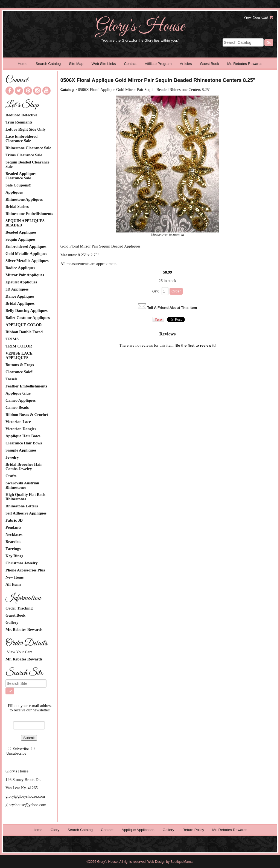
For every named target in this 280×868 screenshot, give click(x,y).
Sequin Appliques (21, 239)
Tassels (11, 379)
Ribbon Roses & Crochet (27, 415)
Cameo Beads (17, 407)
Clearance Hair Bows (24, 443)
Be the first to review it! (196, 345)
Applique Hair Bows (23, 436)
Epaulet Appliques (21, 282)
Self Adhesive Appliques (26, 513)
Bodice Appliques (20, 268)
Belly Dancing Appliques (27, 311)
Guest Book (209, 64)
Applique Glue (18, 393)
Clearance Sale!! (20, 372)
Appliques (14, 192)
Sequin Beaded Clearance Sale (27, 164)
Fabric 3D (14, 520)
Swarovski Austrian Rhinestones (22, 485)
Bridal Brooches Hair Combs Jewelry (24, 467)
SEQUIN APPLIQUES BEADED (25, 223)
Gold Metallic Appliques (26, 254)
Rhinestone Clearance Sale (28, 148)
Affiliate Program (158, 64)
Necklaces (14, 534)
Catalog (67, 90)
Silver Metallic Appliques (27, 261)
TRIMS (12, 339)
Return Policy (193, 830)
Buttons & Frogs (20, 365)
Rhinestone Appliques (24, 199)
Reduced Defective (21, 115)
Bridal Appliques (20, 303)
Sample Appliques (21, 450)
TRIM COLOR (19, 346)
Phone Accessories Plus (25, 570)
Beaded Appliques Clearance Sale (21, 176)
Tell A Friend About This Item (172, 308)
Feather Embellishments (26, 386)
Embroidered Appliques (26, 246)
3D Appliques (17, 289)
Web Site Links (104, 64)
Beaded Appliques (21, 232)
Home (23, 64)
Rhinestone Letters (22, 506)
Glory (55, 830)
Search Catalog (48, 64)
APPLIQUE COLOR (24, 325)
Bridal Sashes (17, 206)
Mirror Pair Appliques (25, 275)
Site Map (76, 64)
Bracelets (13, 542)
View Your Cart (256, 17)
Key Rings (14, 556)
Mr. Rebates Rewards (245, 64)
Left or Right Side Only (26, 129)
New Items (14, 577)
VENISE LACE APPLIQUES (19, 355)
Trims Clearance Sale (24, 155)
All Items (13, 584)
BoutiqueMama (182, 862)
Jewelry (12, 457)
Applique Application (138, 830)
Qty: (156, 291)
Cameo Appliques (21, 400)
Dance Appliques (20, 296)
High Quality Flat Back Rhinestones (25, 497)
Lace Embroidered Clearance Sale (21, 139)
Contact (130, 64)
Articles (186, 64)
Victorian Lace (18, 422)
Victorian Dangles (21, 429)
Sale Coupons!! (18, 185)
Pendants (13, 527)
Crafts (11, 476)
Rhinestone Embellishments (29, 214)
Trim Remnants (19, 122)
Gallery (12, 622)
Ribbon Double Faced (24, 332)
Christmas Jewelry (22, 563)
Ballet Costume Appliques (28, 318)
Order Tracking (19, 608)
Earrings (13, 549)
